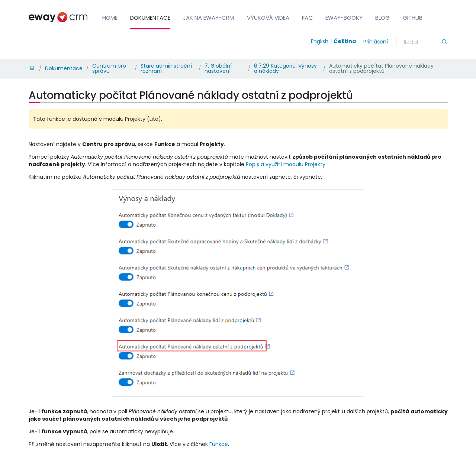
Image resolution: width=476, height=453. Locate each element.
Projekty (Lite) (143, 119)
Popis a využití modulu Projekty (286, 164)
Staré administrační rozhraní (166, 68)
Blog (382, 18)
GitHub (413, 18)
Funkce (219, 444)
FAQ (307, 18)
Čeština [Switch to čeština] (345, 41)
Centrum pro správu (109, 68)
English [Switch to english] (320, 41)
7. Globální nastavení (218, 68)
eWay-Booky (344, 18)
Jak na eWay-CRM (208, 18)
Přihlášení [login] (376, 42)
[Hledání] (421, 42)
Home (110, 18)
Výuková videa (268, 18)
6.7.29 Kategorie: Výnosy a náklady (285, 68)
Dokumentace (150, 18)
